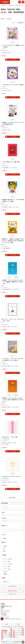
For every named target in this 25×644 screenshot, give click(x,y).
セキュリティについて (5, 611)
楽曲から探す (11, 5)
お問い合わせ (3, 613)
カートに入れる (13, 60)
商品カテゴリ (5, 526)
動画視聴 (16, 277)
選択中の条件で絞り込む (13, 591)
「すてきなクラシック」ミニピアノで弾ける (13, 85)
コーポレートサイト (5, 616)
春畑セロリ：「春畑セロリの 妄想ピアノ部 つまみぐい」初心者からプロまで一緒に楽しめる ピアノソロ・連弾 (13, 241)
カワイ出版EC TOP (4, 5)
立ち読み (13, 42)
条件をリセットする (12, 594)
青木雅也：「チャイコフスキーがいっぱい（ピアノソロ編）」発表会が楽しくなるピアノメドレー (13, 400)
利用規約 (3, 608)
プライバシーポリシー (5, 612)
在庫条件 (4, 578)
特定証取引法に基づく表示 (6, 606)
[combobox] (12, 509)
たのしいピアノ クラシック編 (10, 437)
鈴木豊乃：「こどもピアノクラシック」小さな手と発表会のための (13, 123)
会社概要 (3, 604)
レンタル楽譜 (3, 615)
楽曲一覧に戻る (13, 498)
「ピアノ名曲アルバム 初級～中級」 (11, 162)
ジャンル (4, 535)
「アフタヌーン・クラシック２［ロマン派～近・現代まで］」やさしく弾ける (13, 359)
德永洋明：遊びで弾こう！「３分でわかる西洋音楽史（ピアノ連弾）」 (13, 200)
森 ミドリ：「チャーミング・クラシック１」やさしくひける (13, 320)
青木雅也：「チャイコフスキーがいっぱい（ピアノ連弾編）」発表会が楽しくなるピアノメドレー (13, 282)
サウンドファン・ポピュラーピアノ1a (11, 476)
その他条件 (4, 555)
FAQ (2, 609)
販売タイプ (4, 542)
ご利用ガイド (3, 605)
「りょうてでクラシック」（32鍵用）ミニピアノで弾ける (13, 46)
